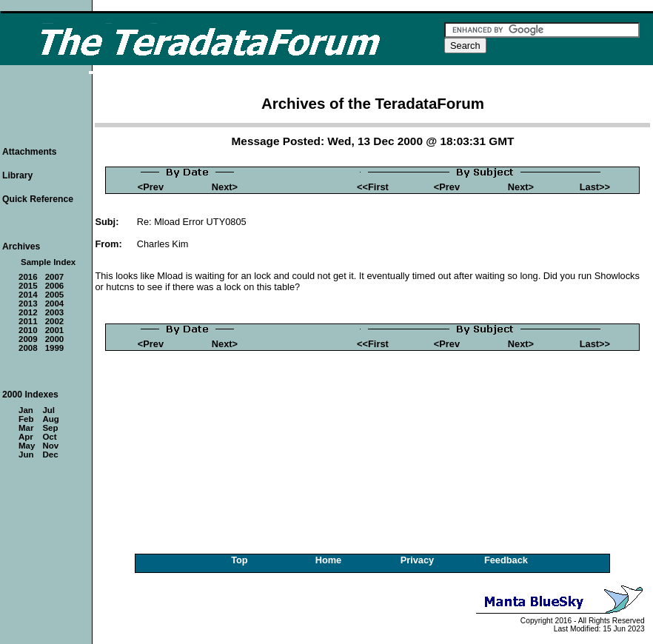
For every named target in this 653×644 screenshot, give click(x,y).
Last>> (595, 187)
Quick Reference (38, 199)
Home (329, 560)
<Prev (151, 187)
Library (17, 175)
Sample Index (48, 262)
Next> (225, 187)
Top (240, 560)
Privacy (418, 560)
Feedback (506, 560)
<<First (373, 187)
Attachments (30, 152)
